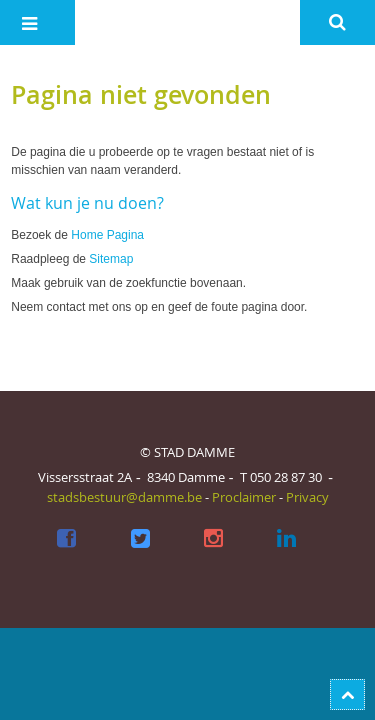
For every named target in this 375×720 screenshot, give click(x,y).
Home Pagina (107, 235)
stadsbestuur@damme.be (124, 497)
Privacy (307, 497)
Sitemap (111, 259)
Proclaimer (244, 497)
